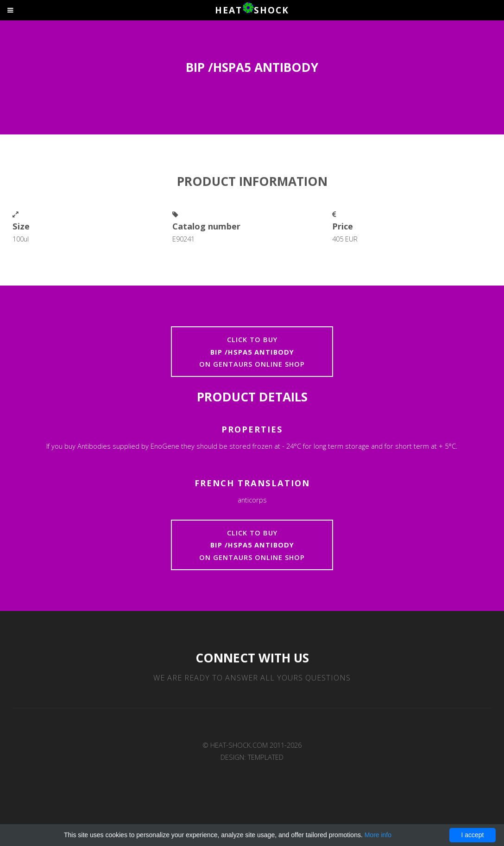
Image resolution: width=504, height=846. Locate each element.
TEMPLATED (266, 757)
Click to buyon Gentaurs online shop (252, 352)
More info (378, 835)
